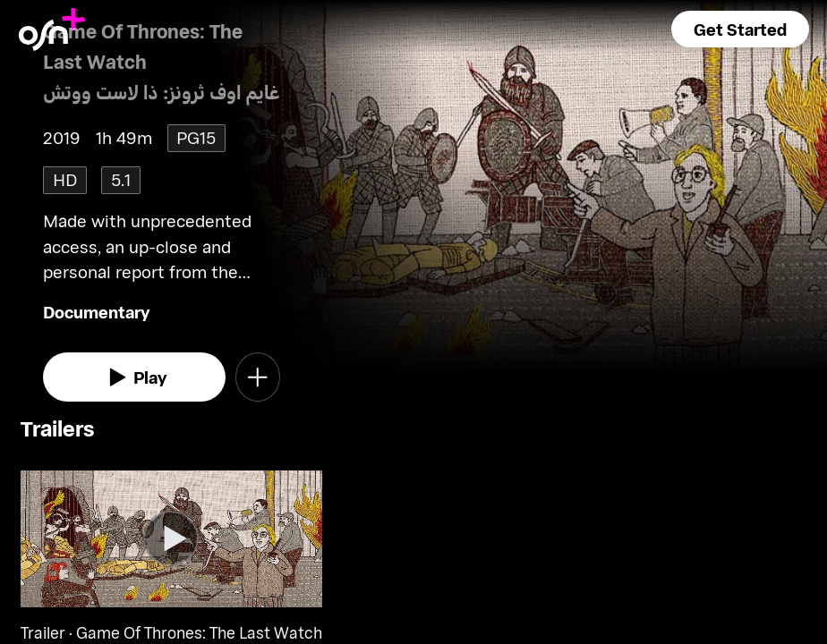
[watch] (134, 377)
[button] (741, 29)
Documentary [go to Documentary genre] (96, 312)
